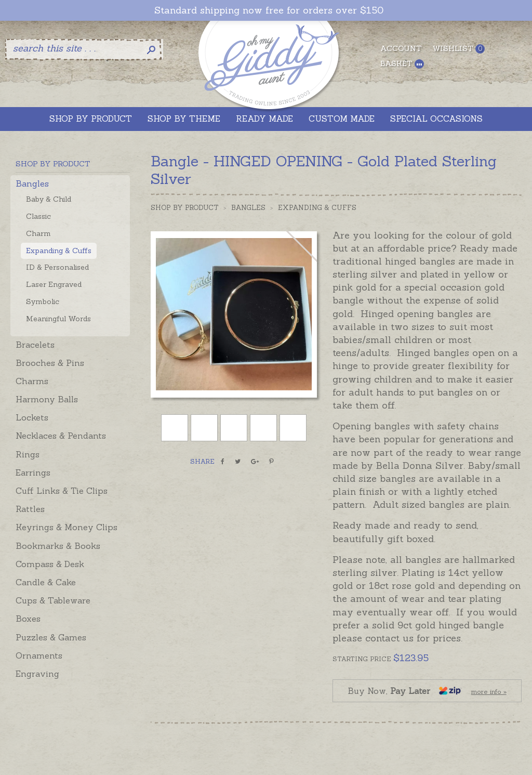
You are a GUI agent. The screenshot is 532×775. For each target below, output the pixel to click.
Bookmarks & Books (58, 546)
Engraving (37, 674)
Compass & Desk (50, 564)
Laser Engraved (54, 284)
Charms (32, 381)
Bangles (32, 183)
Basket (402, 64)
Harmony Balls (47, 399)
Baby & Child (49, 199)
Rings (28, 454)
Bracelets (35, 345)
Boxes (28, 619)
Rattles (30, 509)
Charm (38, 233)
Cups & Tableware (53, 600)
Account (401, 48)
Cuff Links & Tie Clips (62, 491)
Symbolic (43, 301)
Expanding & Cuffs (59, 251)
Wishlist (458, 49)
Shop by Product (185, 208)
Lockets (32, 417)
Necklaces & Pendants (61, 436)
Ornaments (39, 655)
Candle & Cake (46, 582)
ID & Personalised (57, 267)
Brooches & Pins (50, 363)
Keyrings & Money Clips (66, 527)
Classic (38, 216)
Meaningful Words (58, 319)
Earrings (33, 472)
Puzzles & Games (51, 637)
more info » (489, 692)
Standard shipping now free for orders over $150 (269, 10)
